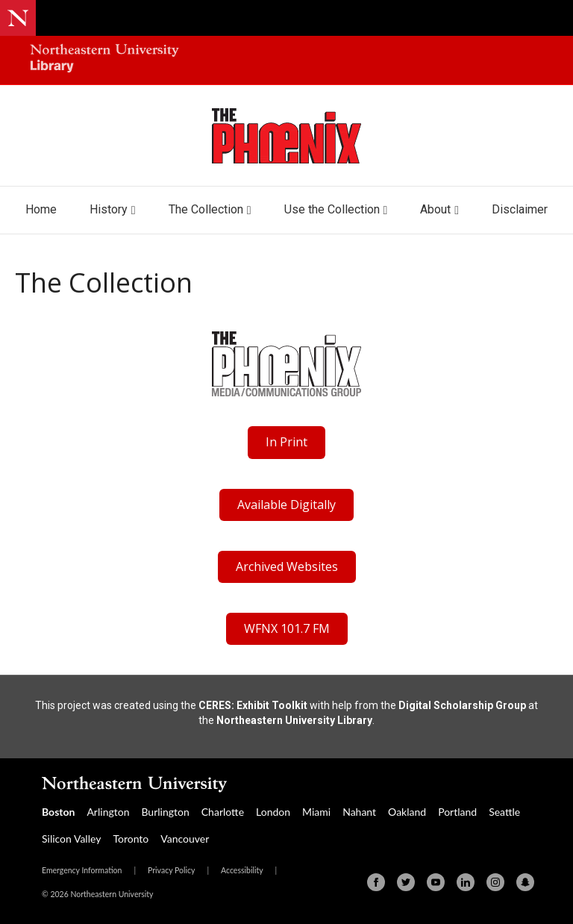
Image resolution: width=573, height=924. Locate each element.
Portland (457, 812)
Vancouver (185, 839)
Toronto (131, 839)
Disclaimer (520, 209)
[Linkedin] (466, 882)
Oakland (407, 812)
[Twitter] (406, 882)
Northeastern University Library (294, 720)
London (273, 812)
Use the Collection (332, 209)
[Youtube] (436, 882)
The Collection (206, 209)
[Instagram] (495, 882)
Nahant (359, 812)
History (109, 209)
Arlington (108, 812)
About (435, 209)
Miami (316, 812)
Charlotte (223, 812)
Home (41, 209)
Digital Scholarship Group (462, 705)
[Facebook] (376, 882)
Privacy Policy (171, 870)
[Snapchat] (525, 882)
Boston (58, 812)
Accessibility (242, 870)
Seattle (504, 812)
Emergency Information (82, 870)
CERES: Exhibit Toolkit (253, 705)
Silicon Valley (71, 839)
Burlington (165, 812)
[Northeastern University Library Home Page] (104, 60)
